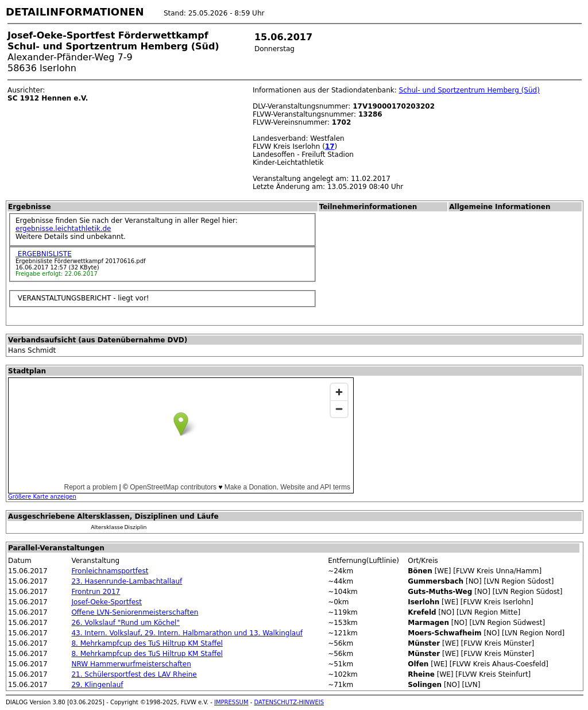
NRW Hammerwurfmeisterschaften (131, 664)
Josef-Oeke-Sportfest (107, 602)
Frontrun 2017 (96, 592)
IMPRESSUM (231, 702)
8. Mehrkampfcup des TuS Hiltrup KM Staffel (147, 643)
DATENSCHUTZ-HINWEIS (289, 702)
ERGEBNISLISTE (44, 254)
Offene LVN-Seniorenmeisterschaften (135, 612)
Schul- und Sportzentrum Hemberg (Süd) (469, 90)
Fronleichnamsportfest (110, 571)
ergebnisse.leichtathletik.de (63, 229)
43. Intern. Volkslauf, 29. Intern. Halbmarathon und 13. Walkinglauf (187, 633)
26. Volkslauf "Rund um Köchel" (125, 623)
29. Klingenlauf (97, 685)
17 (330, 146)
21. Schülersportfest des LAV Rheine (134, 674)
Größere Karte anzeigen (42, 497)
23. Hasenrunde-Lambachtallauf (127, 581)
